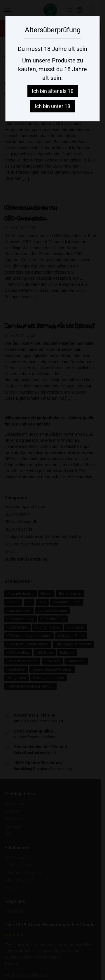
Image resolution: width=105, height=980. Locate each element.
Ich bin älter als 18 (53, 91)
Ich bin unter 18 (52, 106)
